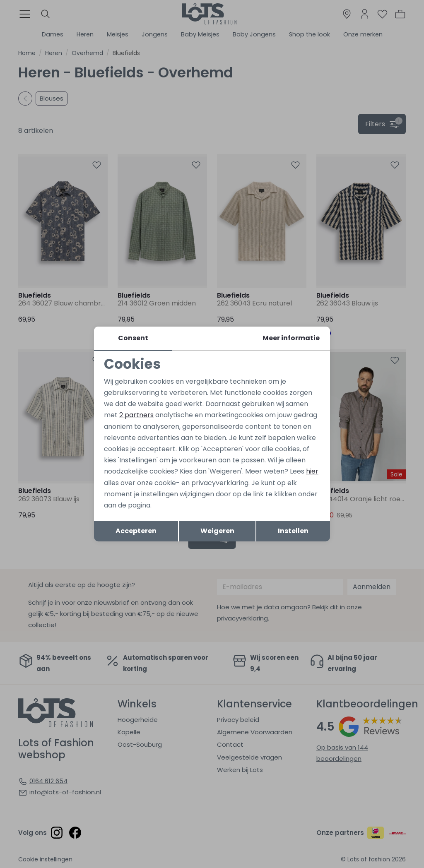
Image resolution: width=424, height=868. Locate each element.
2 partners (136, 415)
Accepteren (136, 531)
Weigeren (217, 531)
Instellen (293, 531)
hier (312, 471)
